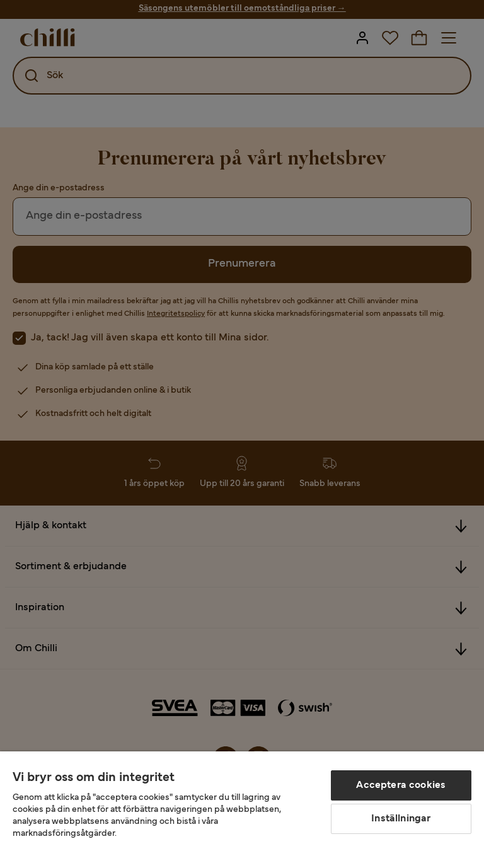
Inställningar (401, 819)
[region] (242, 810)
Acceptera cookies (401, 785)
